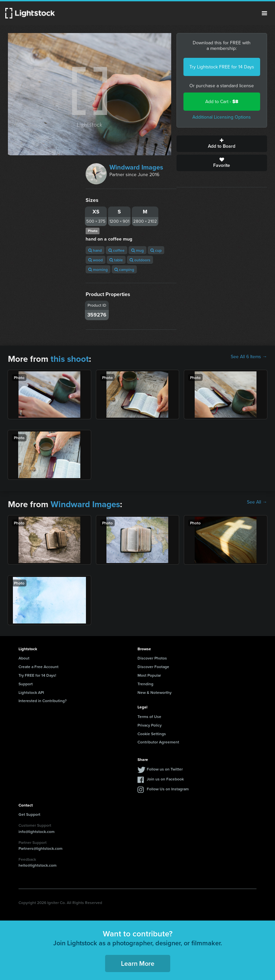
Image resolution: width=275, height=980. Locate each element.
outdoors (140, 260)
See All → (257, 502)
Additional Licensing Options (222, 117)
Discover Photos (152, 658)
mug (137, 250)
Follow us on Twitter (165, 769)
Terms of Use (149, 716)
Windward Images (136, 167)
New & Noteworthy (155, 692)
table (116, 260)
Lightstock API (31, 692)
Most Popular (149, 675)
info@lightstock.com (37, 831)
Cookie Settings (152, 734)
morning (98, 269)
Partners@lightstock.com (40, 848)
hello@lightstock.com (38, 865)
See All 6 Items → (249, 357)
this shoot (70, 359)
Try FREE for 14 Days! (37, 675)
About (24, 658)
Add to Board (222, 144)
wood (96, 260)
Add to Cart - (222, 102)
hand (95, 250)
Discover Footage (153, 667)
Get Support (29, 814)
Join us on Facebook (165, 779)
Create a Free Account (39, 667)
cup (156, 250)
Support (26, 684)
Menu (264, 13)
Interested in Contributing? (43, 701)
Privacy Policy (150, 725)
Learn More (138, 963)
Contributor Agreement (158, 742)
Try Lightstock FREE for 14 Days (222, 67)
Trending (145, 684)
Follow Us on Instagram (168, 789)
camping (124, 269)
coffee (117, 250)
